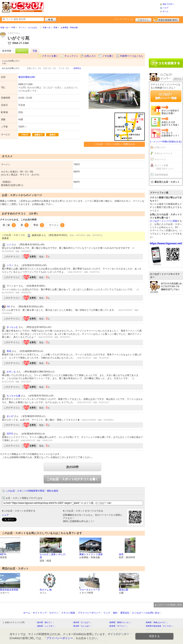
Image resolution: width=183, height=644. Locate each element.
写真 (35, 51)
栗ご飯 (9, 225)
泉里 (121, 554)
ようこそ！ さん (124, 19)
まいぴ (10, 416)
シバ (9, 245)
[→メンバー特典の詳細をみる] (166, 142)
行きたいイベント (164, 153)
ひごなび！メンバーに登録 (164, 221)
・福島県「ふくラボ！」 (46, 626)
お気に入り (90, 56)
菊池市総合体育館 (9, 590)
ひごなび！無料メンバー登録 (166, 96)
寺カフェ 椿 (46, 590)
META (3, 554)
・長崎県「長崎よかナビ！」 (156, 622)
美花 (9, 351)
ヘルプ (165, 8)
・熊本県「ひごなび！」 (82, 622)
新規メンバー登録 (166, 19)
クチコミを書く (50, 56)
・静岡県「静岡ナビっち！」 (120, 622)
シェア (5, 515)
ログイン (143, 19)
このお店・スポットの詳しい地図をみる (114, 144)
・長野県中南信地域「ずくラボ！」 (159, 626)
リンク (107, 613)
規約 (115, 613)
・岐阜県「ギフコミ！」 (118, 626)
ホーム (165, 11)
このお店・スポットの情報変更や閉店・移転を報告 (32, 491)
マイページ (160, 159)
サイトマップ (40, 613)
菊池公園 (124, 590)
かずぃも (11, 372)
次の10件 (72, 467)
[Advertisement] (166, 39)
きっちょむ (12, 327)
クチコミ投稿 (68, 613)
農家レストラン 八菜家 (91, 554)
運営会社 (125, 613)
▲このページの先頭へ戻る (168, 605)
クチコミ (22, 51)
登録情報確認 (161, 175)
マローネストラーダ (90, 590)
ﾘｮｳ (8, 307)
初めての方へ (168, 4)
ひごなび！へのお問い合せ (146, 613)
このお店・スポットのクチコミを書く (72, 479)
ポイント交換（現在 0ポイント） (165, 167)
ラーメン (57, 225)
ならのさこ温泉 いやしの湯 (53, 556)
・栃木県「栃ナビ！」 (45, 622)
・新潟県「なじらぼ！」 (82, 626)
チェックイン (71, 56)
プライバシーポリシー (89, 613)
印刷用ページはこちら (132, 56)
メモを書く (108, 56)
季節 (39, 225)
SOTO (10, 434)
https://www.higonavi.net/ (166, 243)
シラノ (10, 265)
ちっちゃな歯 (14, 396)
